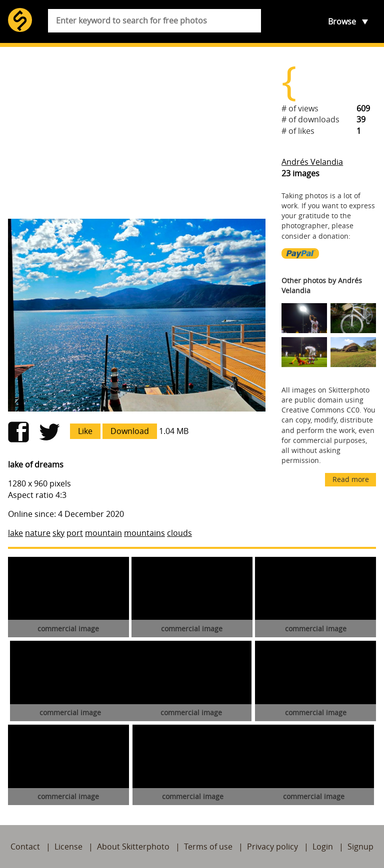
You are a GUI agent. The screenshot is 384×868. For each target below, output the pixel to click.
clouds (179, 533)
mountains (144, 533)
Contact (25, 847)
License (68, 847)
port (75, 533)
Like (85, 431)
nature (38, 533)
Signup (360, 847)
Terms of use (208, 847)
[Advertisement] (137, 133)
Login (323, 847)
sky (58, 533)
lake (15, 533)
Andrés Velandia (312, 162)
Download (130, 431)
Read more (351, 479)
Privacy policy (272, 847)
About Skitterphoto (133, 847)
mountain (103, 533)
